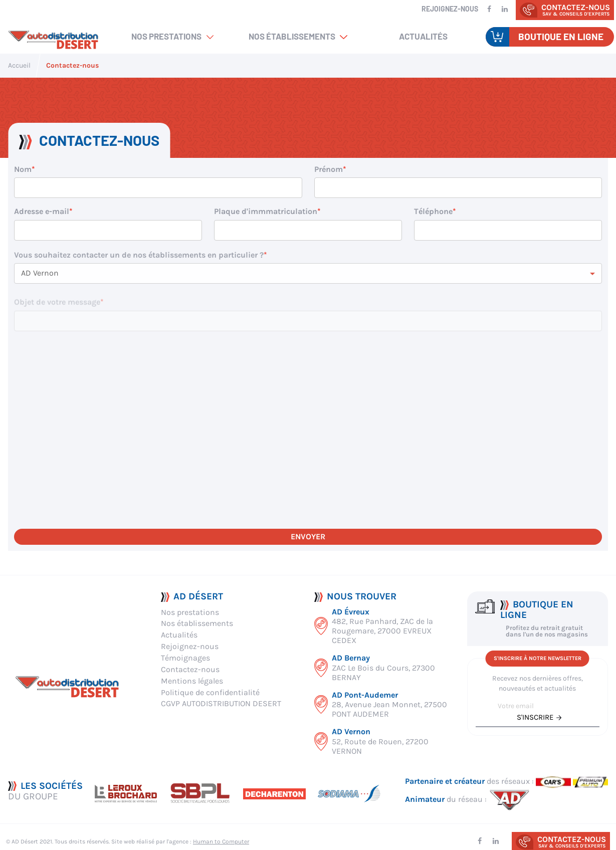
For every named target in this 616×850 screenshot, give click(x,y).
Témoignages (185, 658)
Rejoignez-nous (450, 9)
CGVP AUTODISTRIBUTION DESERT (221, 703)
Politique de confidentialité (210, 692)
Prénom (329, 169)
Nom (23, 169)
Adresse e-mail (42, 211)
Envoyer (308, 537)
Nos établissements (292, 36)
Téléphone (433, 214)
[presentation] (90, 498)
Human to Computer (221, 841)
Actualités (423, 36)
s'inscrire (535, 717)
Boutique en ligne (561, 36)
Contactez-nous (190, 669)
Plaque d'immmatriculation (266, 211)
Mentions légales (192, 681)
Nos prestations (166, 36)
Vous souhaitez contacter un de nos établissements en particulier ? (139, 263)
